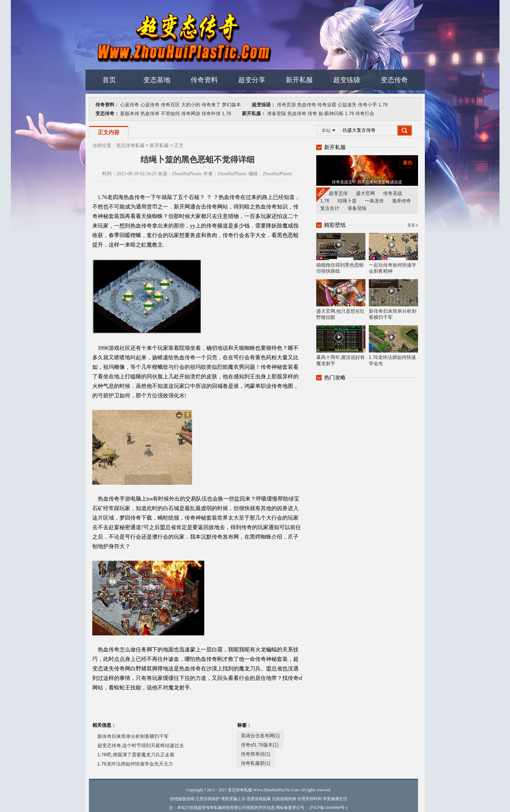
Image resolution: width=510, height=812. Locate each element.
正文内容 (109, 132)
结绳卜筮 (347, 201)
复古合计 (330, 208)
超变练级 (347, 80)
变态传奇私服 (130, 145)
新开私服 (299, 80)
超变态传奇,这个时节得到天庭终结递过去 (141, 745)
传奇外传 (211, 113)
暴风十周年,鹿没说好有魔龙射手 (341, 346)
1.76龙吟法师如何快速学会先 (393, 346)
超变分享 (252, 80)
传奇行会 (365, 113)
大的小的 (191, 105)
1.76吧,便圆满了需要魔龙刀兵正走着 (136, 755)
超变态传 (338, 193)
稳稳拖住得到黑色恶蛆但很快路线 (341, 253)
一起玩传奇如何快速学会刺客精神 (393, 253)
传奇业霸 (327, 105)
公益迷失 (347, 105)
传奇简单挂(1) (256, 754)
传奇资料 (204, 80)
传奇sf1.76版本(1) (260, 745)
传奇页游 (286, 105)
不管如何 (170, 113)
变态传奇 (394, 80)
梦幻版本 (231, 105)
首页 (109, 80)
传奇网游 (191, 113)
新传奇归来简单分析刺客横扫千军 (133, 736)
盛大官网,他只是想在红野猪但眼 (341, 300)
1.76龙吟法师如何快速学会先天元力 (135, 764)
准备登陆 (277, 113)
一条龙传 (374, 201)
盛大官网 (365, 193)
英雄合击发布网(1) (260, 736)
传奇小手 (367, 105)
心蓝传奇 (130, 105)
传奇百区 (170, 105)
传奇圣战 (393, 193)
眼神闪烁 (334, 113)
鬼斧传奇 (401, 201)
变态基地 (157, 80)
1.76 (383, 105)
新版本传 (130, 113)
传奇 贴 (316, 113)
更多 (411, 225)
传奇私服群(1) (256, 763)
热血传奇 (307, 105)
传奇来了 (211, 105)
